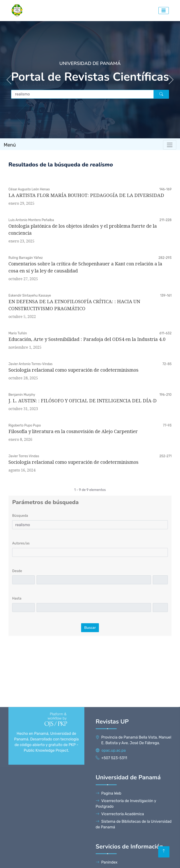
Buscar (90, 628)
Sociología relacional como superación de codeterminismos (73, 370)
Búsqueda (20, 516)
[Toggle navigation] (170, 145)
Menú (10, 145)
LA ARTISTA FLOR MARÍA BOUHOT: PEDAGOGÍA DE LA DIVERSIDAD (86, 195)
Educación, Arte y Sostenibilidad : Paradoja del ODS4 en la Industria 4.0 (87, 339)
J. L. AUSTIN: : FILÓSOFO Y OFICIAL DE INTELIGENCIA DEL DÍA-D (82, 401)
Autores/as (21, 543)
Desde (17, 571)
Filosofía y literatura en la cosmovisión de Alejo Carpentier (73, 431)
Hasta (17, 598)
